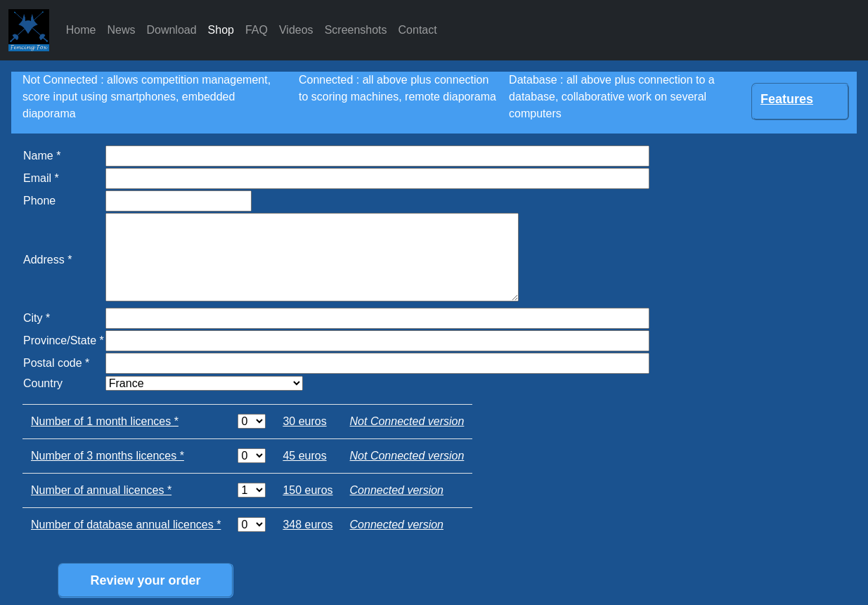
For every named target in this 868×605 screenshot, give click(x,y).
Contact (418, 30)
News (121, 30)
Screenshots (356, 30)
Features (787, 99)
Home (81, 30)
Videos (296, 30)
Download (171, 30)
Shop (221, 30)
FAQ (257, 30)
